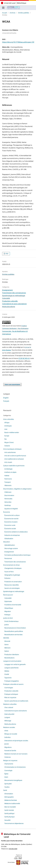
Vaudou (7, 787)
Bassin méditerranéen (12, 432)
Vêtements (8, 485)
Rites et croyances (10, 697)
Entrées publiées (24, 13)
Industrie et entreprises (12, 535)
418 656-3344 (13, 849)
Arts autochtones (10, 452)
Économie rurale (10, 525)
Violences (8, 757)
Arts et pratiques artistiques (12, 449)
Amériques (8, 426)
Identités (6, 638)
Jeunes (7, 744)
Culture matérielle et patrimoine (14, 466)
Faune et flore (9, 572)
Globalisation (9, 538)
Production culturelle (10, 301)
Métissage (8, 721)
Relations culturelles (10, 704)
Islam (6, 777)
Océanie (7, 446)
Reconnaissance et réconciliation (15, 628)
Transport (8, 482)
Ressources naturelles (12, 585)
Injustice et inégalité (11, 509)
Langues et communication (12, 661)
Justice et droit (8, 618)
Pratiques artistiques (11, 694)
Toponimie (8, 678)
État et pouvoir (8, 595)
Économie (7, 512)
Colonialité (6, 298)
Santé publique (9, 813)
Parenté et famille (10, 750)
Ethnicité (7, 641)
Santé (5, 790)
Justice (7, 625)
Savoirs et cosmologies (12, 588)
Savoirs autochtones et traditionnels (16, 701)
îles (6, 439)
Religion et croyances (10, 760)
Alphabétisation (10, 545)
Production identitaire (12, 654)
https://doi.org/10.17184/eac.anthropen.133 (18, 42)
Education (7, 542)
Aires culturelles (9, 419)
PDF (7, 254)
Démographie (9, 797)
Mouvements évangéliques (13, 780)
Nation (7, 651)
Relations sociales (9, 727)
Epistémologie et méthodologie (14, 296)
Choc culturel (9, 707)
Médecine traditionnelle (12, 803)
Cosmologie (8, 770)
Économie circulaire (11, 522)
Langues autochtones (11, 668)
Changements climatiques (13, 568)
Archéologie (8, 469)
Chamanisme (9, 764)
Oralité (7, 674)
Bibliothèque (22, 3)
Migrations (8, 747)
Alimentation (9, 794)
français (6, 401)
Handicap (8, 505)
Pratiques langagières (12, 681)
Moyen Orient (9, 442)
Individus (7, 737)
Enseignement (7, 290)
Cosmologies (9, 688)
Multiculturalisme (9, 307)
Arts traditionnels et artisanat (14, 459)
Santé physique (9, 817)
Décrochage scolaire (11, 548)
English (6, 398)
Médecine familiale (11, 800)
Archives (13, 13)
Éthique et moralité (11, 734)
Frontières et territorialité (13, 605)
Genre (6, 644)
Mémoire (7, 648)
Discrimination (9, 495)
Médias (7, 671)
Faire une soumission (12, 384)
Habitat (7, 476)
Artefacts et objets (10, 472)
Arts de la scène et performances (15, 456)
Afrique (7, 422)
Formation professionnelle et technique (17, 555)
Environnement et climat (11, 565)
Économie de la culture (12, 515)
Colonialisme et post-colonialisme (14, 304)
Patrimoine (8, 479)
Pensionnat (8, 558)
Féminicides (8, 499)
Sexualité (7, 820)
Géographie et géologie (12, 575)
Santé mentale (9, 810)
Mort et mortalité (10, 807)
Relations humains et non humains (16, 754)
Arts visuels (8, 462)
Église (6, 774)
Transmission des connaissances (14, 293)
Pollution (7, 578)
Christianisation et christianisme (15, 767)
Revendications (9, 658)
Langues (7, 717)
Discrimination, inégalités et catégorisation (17, 489)
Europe (7, 436)
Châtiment (8, 492)
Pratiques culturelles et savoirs (13, 684)
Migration (8, 611)
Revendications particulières (14, 631)
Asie (6, 429)
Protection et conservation (13, 582)
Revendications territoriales (13, 634)
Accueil (5, 13)
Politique (7, 615)
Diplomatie (8, 601)
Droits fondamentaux (11, 621)
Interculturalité (9, 714)
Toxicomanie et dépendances (14, 823)
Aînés (6, 731)
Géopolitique (9, 608)
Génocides (8, 502)
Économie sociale (10, 528)
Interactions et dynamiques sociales (16, 741)
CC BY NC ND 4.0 (24, 358)
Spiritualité (8, 784)
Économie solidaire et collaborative (16, 532)
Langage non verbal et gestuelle (15, 664)
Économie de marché (11, 519)
